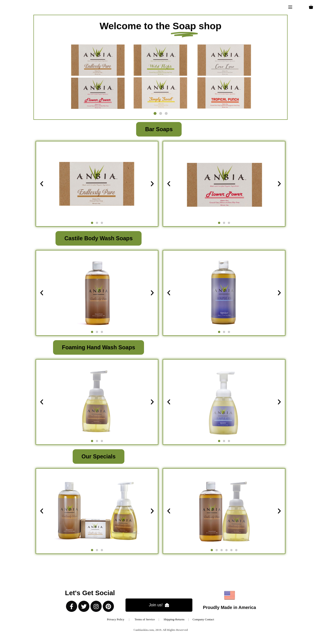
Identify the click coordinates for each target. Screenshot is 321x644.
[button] (290, 7)
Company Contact (203, 619)
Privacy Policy (116, 619)
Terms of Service (147, 619)
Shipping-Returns (174, 619)
